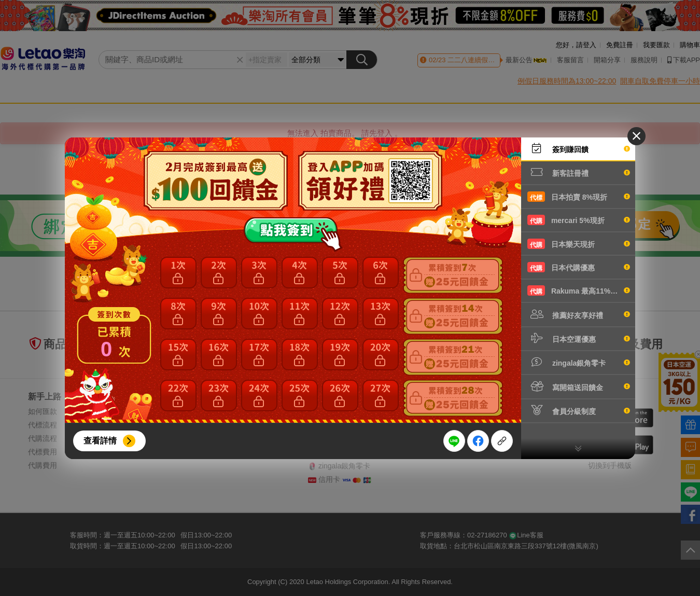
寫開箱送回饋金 (579, 386)
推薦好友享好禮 (579, 314)
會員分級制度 (579, 410)
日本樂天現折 (579, 244)
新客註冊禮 (579, 172)
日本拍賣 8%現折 (579, 197)
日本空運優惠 (579, 338)
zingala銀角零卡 (579, 362)
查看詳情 (100, 441)
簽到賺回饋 (579, 148)
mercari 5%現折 (579, 220)
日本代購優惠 (579, 267)
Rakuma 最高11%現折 (579, 290)
